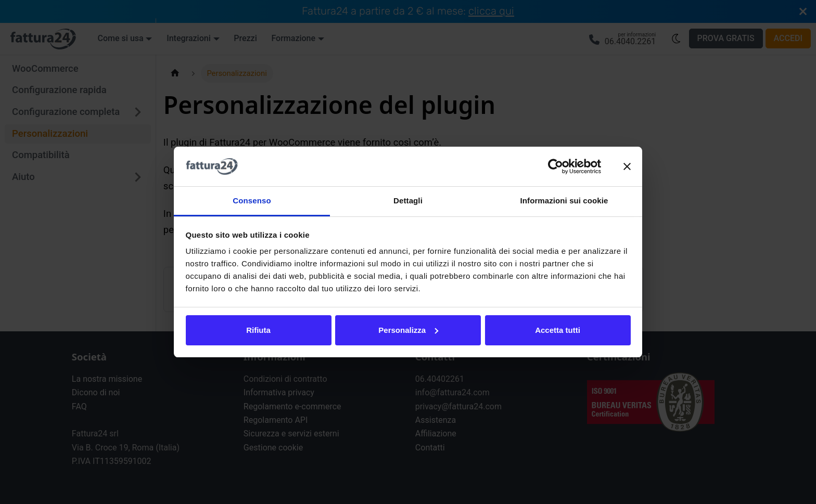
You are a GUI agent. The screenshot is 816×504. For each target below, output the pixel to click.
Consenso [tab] (252, 201)
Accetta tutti (558, 330)
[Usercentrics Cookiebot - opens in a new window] (556, 166)
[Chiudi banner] (627, 166)
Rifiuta (258, 330)
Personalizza (408, 330)
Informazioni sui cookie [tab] (564, 201)
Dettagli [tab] (408, 201)
